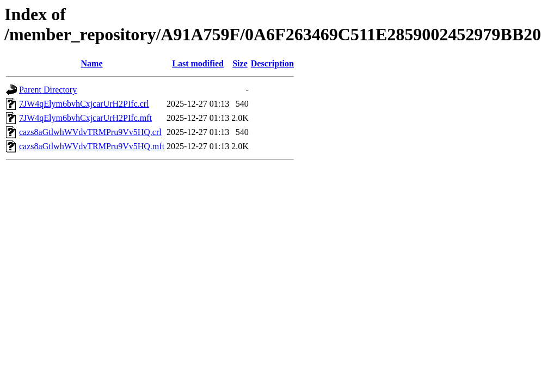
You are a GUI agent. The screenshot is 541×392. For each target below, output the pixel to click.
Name (92, 63)
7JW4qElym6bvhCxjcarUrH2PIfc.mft (85, 118)
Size (240, 63)
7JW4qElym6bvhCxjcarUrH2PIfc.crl (84, 104)
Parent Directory (48, 90)
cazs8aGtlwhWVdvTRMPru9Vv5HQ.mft (92, 146)
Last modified (198, 63)
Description (272, 63)
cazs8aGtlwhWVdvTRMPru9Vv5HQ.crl (90, 132)
